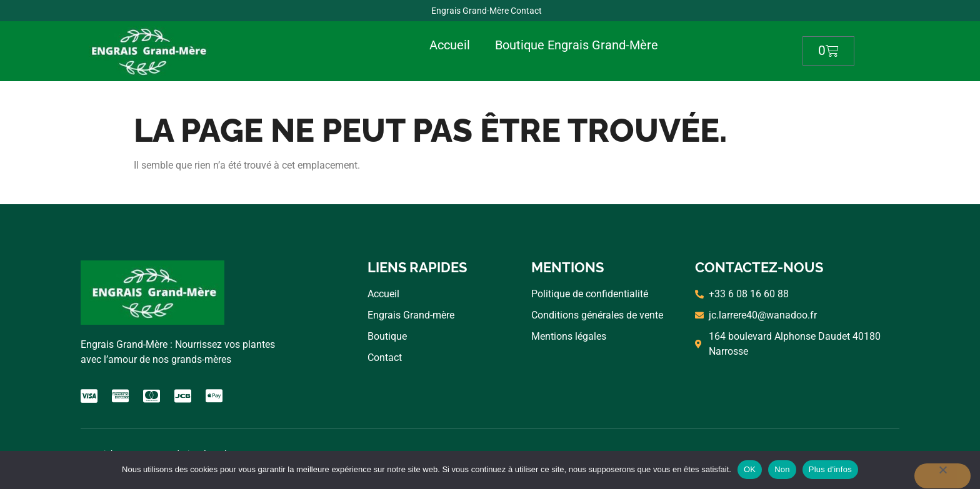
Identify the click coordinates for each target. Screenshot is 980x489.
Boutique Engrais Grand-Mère (577, 45)
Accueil (450, 45)
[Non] (942, 476)
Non (782, 469)
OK (750, 469)
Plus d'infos (830, 469)
